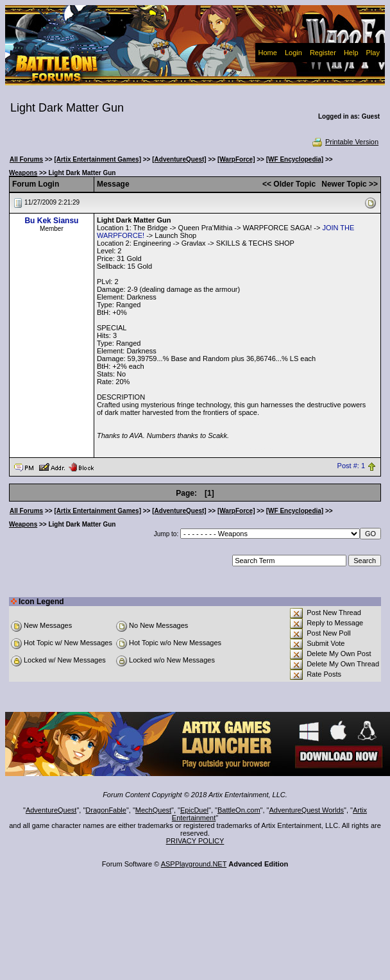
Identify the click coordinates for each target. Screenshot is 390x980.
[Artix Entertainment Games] (97, 159)
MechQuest (153, 810)
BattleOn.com (239, 810)
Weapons (23, 173)
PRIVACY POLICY (195, 841)
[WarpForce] (236, 159)
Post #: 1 (351, 466)
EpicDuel (194, 810)
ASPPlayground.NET (194, 864)
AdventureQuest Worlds (307, 810)
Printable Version (345, 142)
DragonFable (106, 810)
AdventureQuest (51, 810)
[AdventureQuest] (179, 159)
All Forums (26, 159)
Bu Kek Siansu (51, 221)
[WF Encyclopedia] (295, 159)
